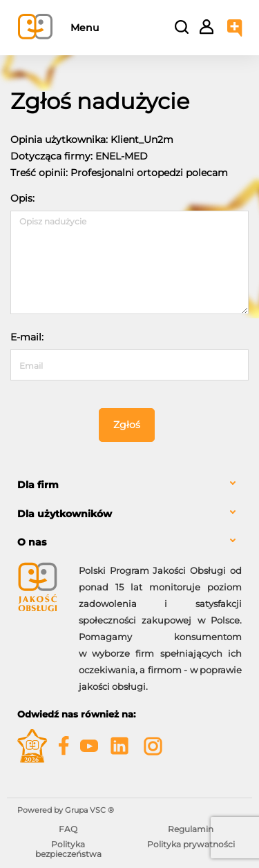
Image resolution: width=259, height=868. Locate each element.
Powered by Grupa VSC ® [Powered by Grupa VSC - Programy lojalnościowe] (66, 810)
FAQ (68, 829)
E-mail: (27, 337)
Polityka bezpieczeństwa (68, 849)
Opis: (22, 198)
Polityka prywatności (191, 844)
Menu (85, 28)
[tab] (129, 485)
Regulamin (191, 829)
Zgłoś (127, 425)
